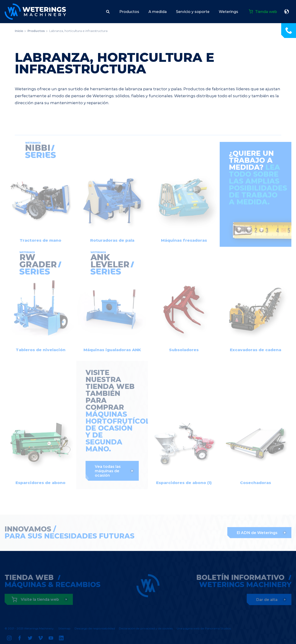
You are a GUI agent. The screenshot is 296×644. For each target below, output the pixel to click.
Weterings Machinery (35, 12)
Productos (36, 31)
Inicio (19, 31)
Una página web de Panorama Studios (204, 628)
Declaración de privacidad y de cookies (146, 628)
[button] (108, 12)
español (287, 12)
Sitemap (64, 628)
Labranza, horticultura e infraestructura (78, 31)
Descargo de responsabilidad (95, 628)
